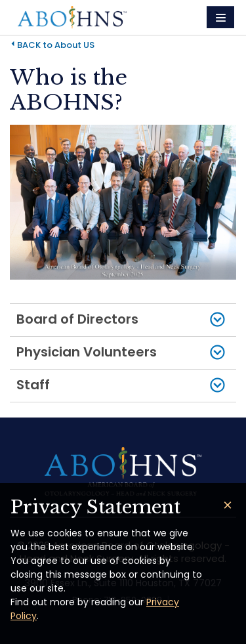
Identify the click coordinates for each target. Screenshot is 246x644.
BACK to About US (56, 45)
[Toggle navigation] (220, 17)
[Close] (228, 505)
